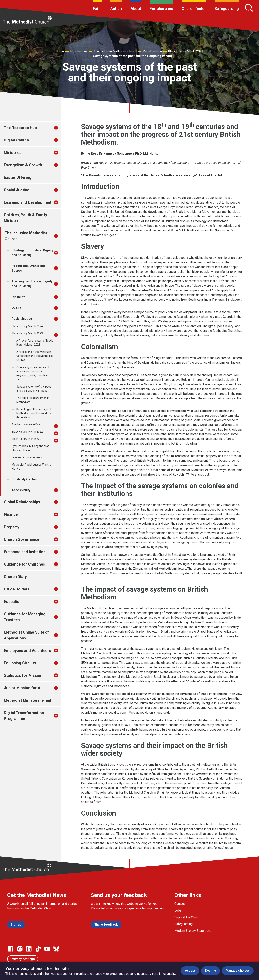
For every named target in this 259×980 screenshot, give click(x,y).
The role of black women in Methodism (33, 400)
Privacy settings (23, 959)
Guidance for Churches (24, 564)
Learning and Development (28, 202)
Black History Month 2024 (27, 326)
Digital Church (16, 140)
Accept (190, 971)
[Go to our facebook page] (11, 949)
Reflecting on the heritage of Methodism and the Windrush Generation (34, 413)
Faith (97, 9)
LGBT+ (17, 308)
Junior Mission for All (23, 688)
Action (116, 9)
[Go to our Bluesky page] (56, 949)
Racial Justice (152, 51)
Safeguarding (227, 9)
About (136, 9)
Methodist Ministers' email (27, 700)
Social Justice (17, 190)
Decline (211, 971)
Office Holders (17, 589)
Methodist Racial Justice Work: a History (31, 467)
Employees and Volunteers (27, 651)
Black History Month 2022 (27, 432)
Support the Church (187, 917)
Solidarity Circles (24, 479)
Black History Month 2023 (186, 51)
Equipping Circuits (20, 663)
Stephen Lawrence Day (26, 424)
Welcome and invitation (25, 552)
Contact (180, 904)
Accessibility (21, 490)
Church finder (194, 9)
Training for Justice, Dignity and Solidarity (32, 284)
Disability (18, 297)
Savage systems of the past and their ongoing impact (133, 56)
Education (13, 602)
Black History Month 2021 (27, 439)
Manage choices (238, 971)
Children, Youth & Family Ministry (26, 218)
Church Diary (15, 577)
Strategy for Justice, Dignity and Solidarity (32, 253)
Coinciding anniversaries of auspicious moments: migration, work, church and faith (33, 373)
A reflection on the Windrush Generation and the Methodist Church (35, 356)
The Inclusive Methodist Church (115, 51)
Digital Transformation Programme (24, 716)
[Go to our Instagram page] (20, 949)
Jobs (178, 911)
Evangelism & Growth (23, 165)
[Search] (249, 8)
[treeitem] (60, 128)
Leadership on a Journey (27, 457)
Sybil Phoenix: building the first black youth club (30, 448)
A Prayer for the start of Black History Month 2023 (35, 343)
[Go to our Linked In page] (29, 949)
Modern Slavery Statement (193, 931)
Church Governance (22, 539)
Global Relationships (22, 502)
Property (12, 527)
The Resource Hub (20, 128)
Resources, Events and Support (29, 268)
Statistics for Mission (23, 675)
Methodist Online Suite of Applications (26, 635)
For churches (161, 9)
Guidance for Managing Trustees (25, 617)
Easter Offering (18, 177)
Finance (11, 514)
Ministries (13, 153)
